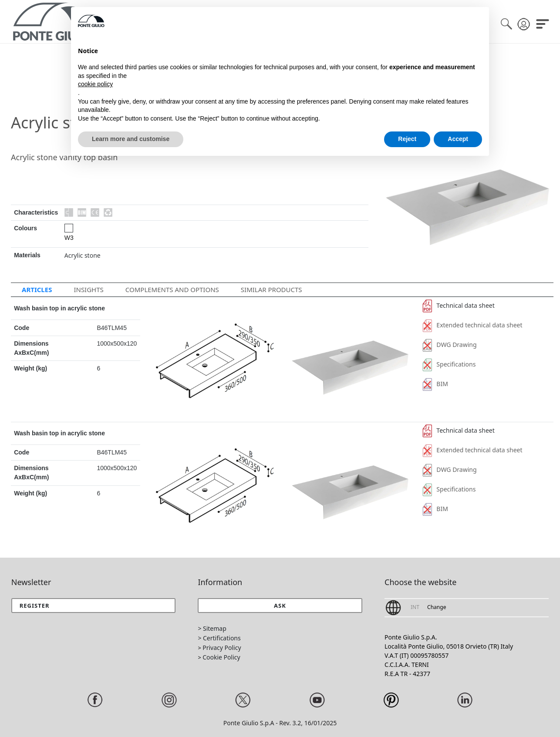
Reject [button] (407, 139)
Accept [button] (458, 139)
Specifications (449, 364)
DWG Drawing (450, 345)
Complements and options (172, 289)
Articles (37, 289)
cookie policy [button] (95, 84)
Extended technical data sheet (472, 325)
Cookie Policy (221, 657)
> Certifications (219, 638)
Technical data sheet (459, 305)
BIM (435, 384)
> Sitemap (212, 628)
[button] (280, 606)
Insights (88, 289)
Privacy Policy (222, 648)
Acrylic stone (83, 255)
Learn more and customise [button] (131, 139)
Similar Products (272, 289)
